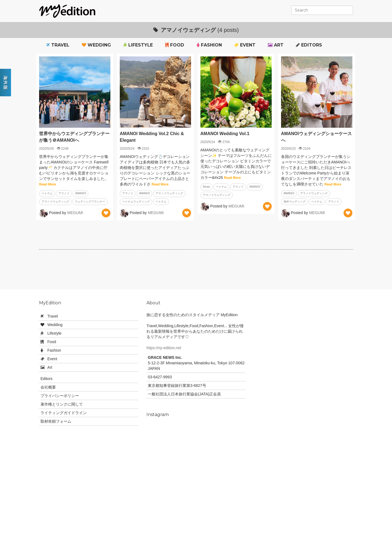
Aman (206, 187)
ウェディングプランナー (90, 202)
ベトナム (47, 193)
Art (276, 45)
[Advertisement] (196, 272)
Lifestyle (138, 45)
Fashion (209, 45)
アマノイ (64, 193)
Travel (58, 45)
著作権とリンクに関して (62, 404)
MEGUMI (75, 213)
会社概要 (48, 387)
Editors (309, 45)
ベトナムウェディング (136, 202)
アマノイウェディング (55, 202)
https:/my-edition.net (164, 348)
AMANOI (81, 193)
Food (175, 45)
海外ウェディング (295, 202)
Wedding (96, 45)
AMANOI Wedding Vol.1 (225, 134)
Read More (47, 184)
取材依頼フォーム (56, 421)
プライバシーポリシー (60, 396)
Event (245, 45)
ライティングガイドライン (64, 413)
